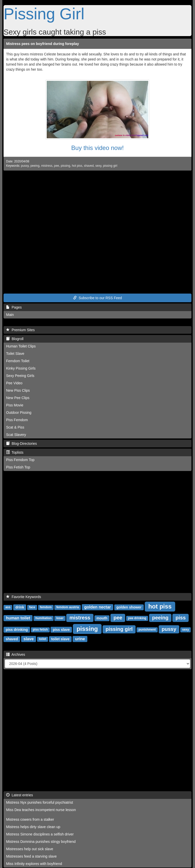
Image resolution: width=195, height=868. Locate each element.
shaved (89, 166)
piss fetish (40, 630)
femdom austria (68, 607)
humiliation (43, 618)
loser (60, 618)
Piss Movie (15, 405)
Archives (16, 654)
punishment (147, 630)
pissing (65, 166)
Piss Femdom (17, 420)
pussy (25, 166)
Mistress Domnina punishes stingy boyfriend (41, 842)
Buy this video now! (98, 148)
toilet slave (60, 639)
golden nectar (98, 607)
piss (181, 618)
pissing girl (110, 166)
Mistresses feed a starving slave (31, 856)
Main (10, 315)
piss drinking (17, 630)
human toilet (18, 618)
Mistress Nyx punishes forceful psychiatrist (40, 802)
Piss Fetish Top (18, 467)
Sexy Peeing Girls (20, 376)
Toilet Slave (15, 354)
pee (57, 166)
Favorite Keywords (24, 597)
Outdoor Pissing (19, 413)
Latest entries (20, 795)
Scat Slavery (16, 435)
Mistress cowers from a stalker (30, 819)
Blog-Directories (21, 444)
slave (29, 639)
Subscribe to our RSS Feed (97, 298)
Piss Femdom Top (20, 460)
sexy (98, 166)
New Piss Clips (18, 390)
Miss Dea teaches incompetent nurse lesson (41, 810)
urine (80, 639)
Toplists (15, 452)
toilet (43, 639)
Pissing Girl (44, 14)
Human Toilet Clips (21, 346)
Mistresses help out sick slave (30, 849)
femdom (46, 607)
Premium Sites (20, 330)
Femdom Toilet (18, 361)
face (32, 607)
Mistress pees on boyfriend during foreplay (43, 44)
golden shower (129, 607)
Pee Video (14, 383)
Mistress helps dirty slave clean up (33, 827)
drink (20, 607)
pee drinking (137, 618)
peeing (35, 166)
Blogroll (15, 339)
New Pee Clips (18, 398)
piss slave (61, 630)
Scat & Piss (15, 427)
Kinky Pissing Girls (21, 368)
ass (8, 607)
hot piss (77, 166)
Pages (14, 307)
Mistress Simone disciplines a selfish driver (40, 834)
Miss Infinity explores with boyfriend (34, 864)
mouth (102, 618)
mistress (47, 166)
